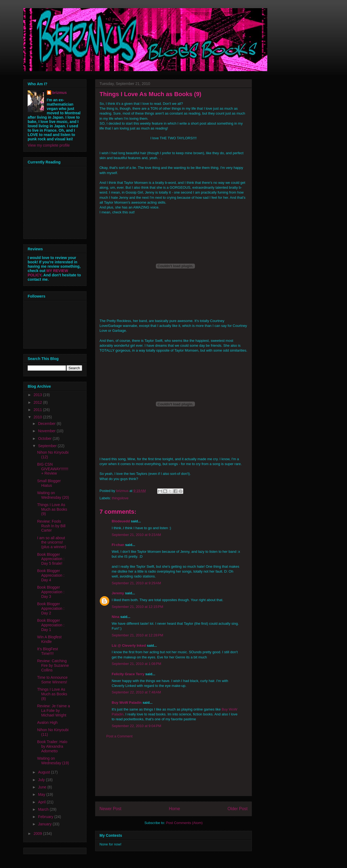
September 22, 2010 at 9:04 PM (136, 726)
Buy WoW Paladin (127, 703)
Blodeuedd (121, 521)
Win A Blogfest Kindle (49, 639)
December (47, 424)
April (42, 802)
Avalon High (47, 722)
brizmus (60, 93)
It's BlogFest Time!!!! (48, 651)
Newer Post (110, 809)
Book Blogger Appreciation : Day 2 (51, 608)
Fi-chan (118, 545)
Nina (115, 617)
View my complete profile (49, 145)
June (43, 787)
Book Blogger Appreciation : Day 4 (51, 575)
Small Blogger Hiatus (49, 483)
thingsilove (120, 498)
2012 (38, 402)
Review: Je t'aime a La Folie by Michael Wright (54, 711)
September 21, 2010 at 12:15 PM (137, 607)
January (45, 824)
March (44, 809)
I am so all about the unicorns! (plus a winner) (52, 542)
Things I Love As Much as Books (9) (52, 509)
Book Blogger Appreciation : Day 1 (51, 625)
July (42, 780)
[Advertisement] (173, 771)
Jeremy (118, 593)
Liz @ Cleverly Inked (129, 646)
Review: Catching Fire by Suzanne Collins (53, 665)
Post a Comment (119, 736)
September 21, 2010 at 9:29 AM (136, 583)
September (48, 446)
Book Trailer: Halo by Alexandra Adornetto (52, 746)
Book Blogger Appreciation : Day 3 (51, 592)
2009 (38, 834)
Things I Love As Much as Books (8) (52, 694)
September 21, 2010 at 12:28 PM (137, 635)
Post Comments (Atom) (184, 823)
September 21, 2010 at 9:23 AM (136, 535)
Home (175, 809)
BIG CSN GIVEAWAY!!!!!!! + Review (53, 469)
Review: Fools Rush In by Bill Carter (51, 526)
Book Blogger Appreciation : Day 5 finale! (51, 559)
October (45, 438)
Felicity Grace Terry (128, 674)
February (46, 817)
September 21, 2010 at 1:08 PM (136, 664)
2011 (38, 410)
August (44, 772)
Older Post (237, 809)
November (47, 431)
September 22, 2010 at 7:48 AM (136, 692)
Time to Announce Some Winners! (52, 680)
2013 (38, 395)
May (42, 794)
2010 (38, 417)
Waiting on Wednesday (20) (53, 495)
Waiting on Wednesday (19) (53, 761)
